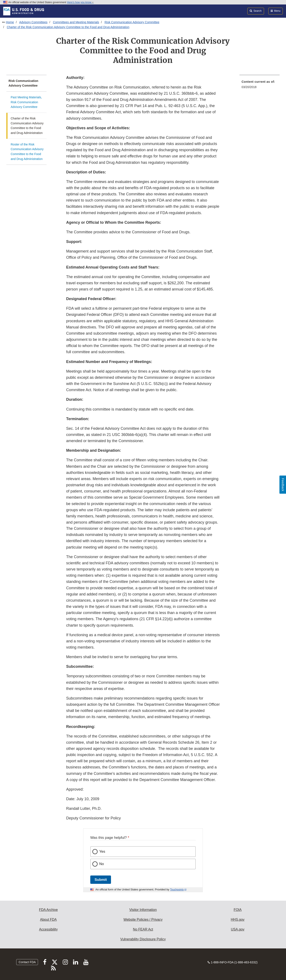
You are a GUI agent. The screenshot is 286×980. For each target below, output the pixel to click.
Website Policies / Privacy (143, 920)
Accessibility (48, 929)
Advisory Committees (33, 22)
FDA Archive (48, 910)
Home (10, 22)
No (102, 864)
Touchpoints (177, 890)
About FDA (48, 920)
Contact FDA (27, 962)
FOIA (238, 910)
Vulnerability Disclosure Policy (143, 939)
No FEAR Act (143, 929)
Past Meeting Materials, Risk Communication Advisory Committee (26, 102)
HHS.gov (238, 920)
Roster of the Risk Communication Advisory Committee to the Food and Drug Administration (27, 152)
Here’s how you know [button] (80, 2)
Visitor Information (143, 910)
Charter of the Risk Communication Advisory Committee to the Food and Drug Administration (68, 27)
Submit (101, 880)
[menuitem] (260, 86)
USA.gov (238, 929)
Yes (102, 852)
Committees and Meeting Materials (76, 22)
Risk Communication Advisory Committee (132, 22)
